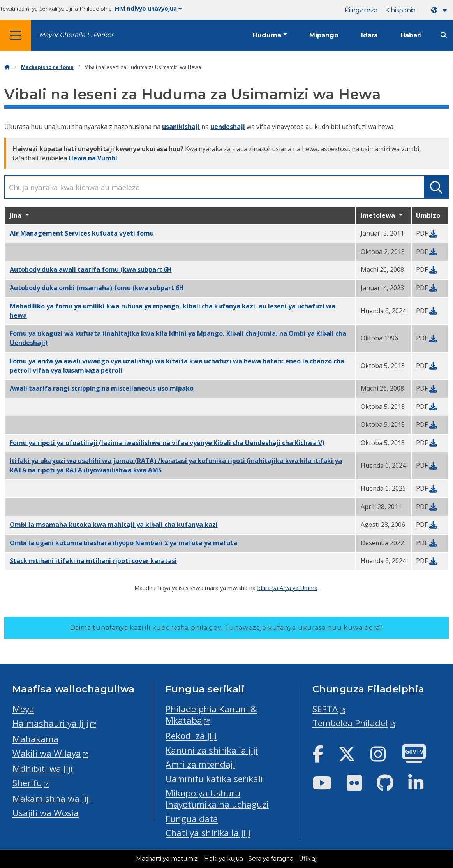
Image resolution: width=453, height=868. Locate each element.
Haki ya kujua (224, 859)
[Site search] (444, 35)
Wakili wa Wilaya (47, 753)
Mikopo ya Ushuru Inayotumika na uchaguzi (217, 799)
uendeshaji (228, 127)
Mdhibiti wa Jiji (43, 769)
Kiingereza (361, 10)
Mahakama (35, 739)
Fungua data (192, 819)
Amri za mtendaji (200, 764)
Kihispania (400, 10)
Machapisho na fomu (47, 67)
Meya (23, 709)
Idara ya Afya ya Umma (287, 588)
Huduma (267, 35)
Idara (369, 35)
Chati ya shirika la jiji (208, 833)
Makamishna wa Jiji (52, 798)
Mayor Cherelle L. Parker (76, 35)
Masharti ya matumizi (167, 859)
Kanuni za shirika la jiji (212, 750)
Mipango (324, 35)
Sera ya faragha (271, 859)
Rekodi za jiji (191, 736)
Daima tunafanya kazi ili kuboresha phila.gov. (227, 628)
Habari (411, 35)
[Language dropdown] (441, 10)
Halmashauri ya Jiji (50, 723)
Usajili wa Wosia (46, 813)
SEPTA (325, 709)
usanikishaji (181, 127)
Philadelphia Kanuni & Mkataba (211, 715)
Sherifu (27, 783)
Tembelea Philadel (350, 723)
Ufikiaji (308, 859)
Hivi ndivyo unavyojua (148, 9)
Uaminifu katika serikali (214, 779)
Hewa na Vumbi (93, 158)
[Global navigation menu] (16, 35)
